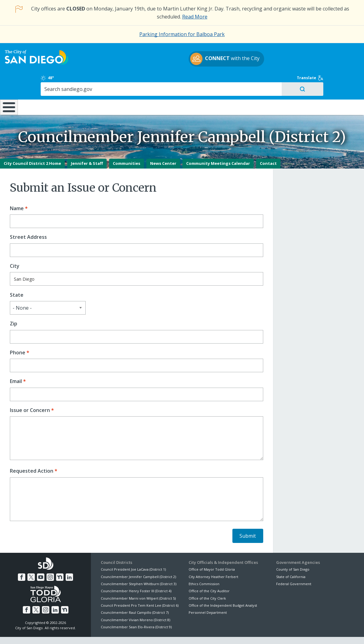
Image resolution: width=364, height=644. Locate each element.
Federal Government (294, 568)
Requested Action (32, 455)
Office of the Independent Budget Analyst (223, 589)
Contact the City (251, 632)
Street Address (28, 221)
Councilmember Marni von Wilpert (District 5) (138, 582)
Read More (195, 17)
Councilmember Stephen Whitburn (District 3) (139, 568)
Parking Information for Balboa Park (182, 34)
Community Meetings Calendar (218, 147)
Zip (14, 308)
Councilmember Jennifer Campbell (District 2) (138, 560)
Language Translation (208, 632)
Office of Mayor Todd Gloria (212, 553)
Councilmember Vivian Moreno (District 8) (135, 604)
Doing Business (160, 86)
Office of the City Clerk (207, 582)
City (15, 250)
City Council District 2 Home (32, 147)
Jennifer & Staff (87, 147)
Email (16, 365)
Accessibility (169, 632)
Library (216, 86)
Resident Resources (106, 86)
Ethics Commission (204, 568)
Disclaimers (106, 632)
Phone (18, 337)
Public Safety (274, 86)
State (17, 279)
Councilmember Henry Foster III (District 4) (136, 575)
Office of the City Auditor (209, 575)
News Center (163, 147)
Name (17, 192)
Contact (268, 147)
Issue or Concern (30, 394)
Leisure (51, 86)
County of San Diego (293, 553)
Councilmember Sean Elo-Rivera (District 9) (136, 611)
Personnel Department (208, 596)
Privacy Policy (137, 632)
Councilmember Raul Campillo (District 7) (135, 596)
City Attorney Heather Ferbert (213, 560)
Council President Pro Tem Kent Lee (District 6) (140, 589)
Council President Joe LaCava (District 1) (133, 553)
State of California (291, 560)
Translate (338, 54)
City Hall (334, 86)
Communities (127, 147)
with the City (180, 63)
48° (282, 54)
